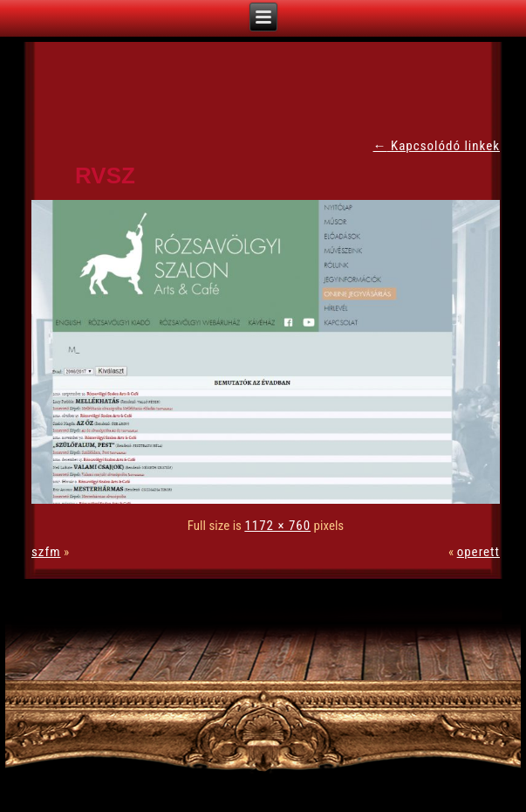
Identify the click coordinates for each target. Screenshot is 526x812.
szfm (46, 552)
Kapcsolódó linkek (437, 146)
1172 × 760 (277, 526)
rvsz (105, 175)
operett (478, 552)
